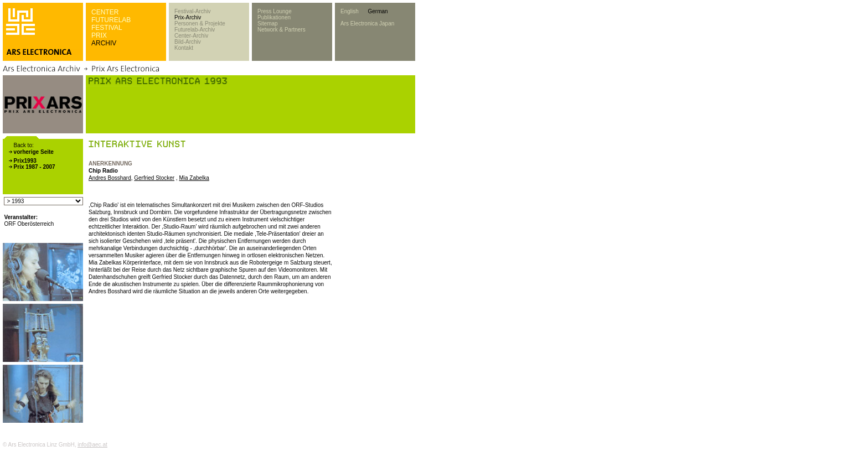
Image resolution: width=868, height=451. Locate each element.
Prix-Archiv (188, 17)
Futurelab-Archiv (195, 30)
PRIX (99, 35)
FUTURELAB (111, 20)
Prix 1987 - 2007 (35, 167)
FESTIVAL (107, 28)
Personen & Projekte (200, 24)
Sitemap (268, 24)
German (378, 11)
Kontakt (184, 48)
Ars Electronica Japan (367, 24)
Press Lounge (275, 11)
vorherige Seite (34, 152)
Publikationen (274, 17)
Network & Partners (281, 30)
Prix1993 (25, 161)
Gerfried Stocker (154, 178)
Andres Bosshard (110, 178)
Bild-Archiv (188, 42)
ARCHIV (104, 43)
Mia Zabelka (194, 178)
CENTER (105, 12)
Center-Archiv (191, 36)
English (350, 11)
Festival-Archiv (193, 11)
